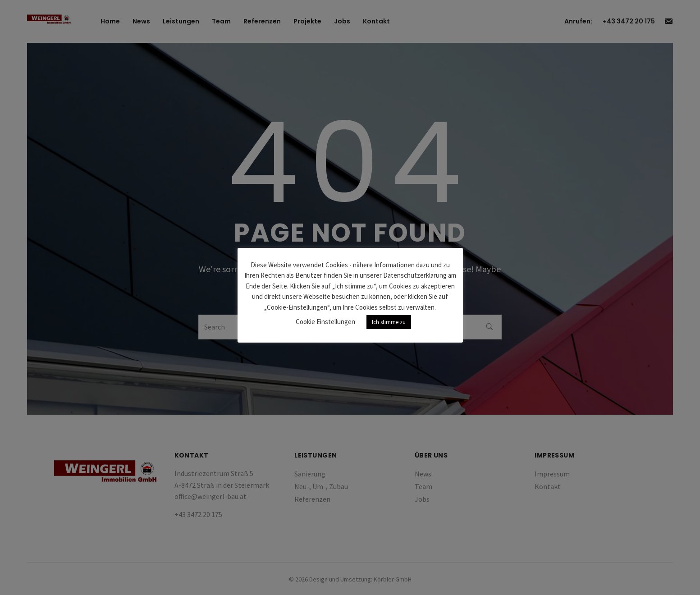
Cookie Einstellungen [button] (325, 322)
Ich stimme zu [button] (389, 322)
